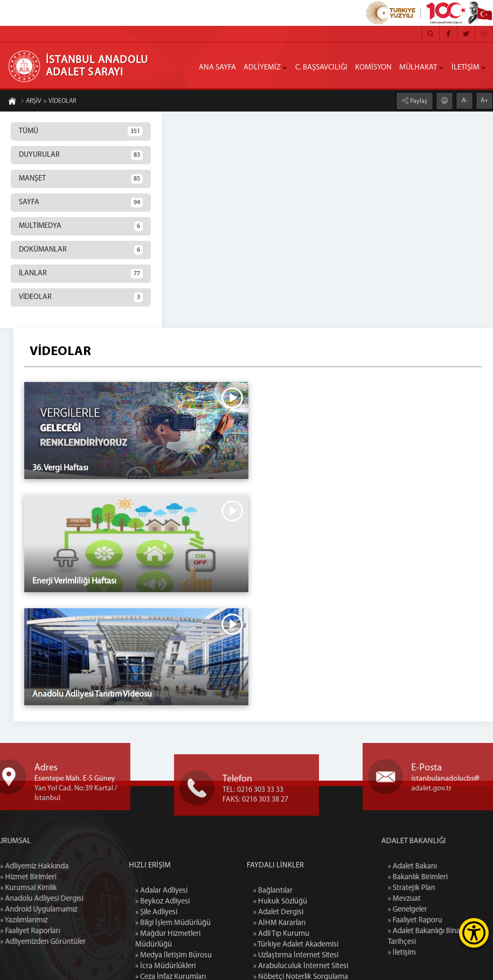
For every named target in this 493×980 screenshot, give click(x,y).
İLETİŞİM (466, 68)
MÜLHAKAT (418, 68)
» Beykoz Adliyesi (162, 948)
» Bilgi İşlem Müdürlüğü (173, 969)
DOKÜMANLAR (81, 250)
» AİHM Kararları (279, 969)
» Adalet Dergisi (278, 959)
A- (465, 100)
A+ (484, 100)
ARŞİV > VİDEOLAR (48, 102)
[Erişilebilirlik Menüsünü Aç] (474, 933)
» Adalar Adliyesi (161, 937)
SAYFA (81, 203)
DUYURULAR (81, 155)
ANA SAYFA (217, 68)
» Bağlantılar (273, 937)
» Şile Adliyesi (156, 959)
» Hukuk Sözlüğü (280, 948)
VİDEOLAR (81, 297)
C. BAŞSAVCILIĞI (321, 68)
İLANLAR (81, 274)
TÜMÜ (81, 131)
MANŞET (81, 179)
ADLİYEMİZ (262, 68)
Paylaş (418, 101)
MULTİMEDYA (81, 226)
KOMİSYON (373, 68)
